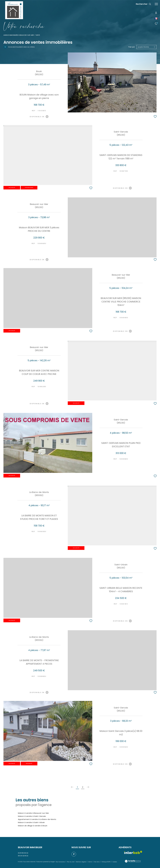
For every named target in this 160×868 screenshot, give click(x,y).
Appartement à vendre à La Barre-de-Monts (37, 819)
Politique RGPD (106, 862)
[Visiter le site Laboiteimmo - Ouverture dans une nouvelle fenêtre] (133, 861)
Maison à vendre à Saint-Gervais (32, 816)
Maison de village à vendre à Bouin (33, 826)
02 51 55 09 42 (23, 853)
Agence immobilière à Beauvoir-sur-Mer (19, 35)
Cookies (115, 862)
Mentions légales (81, 862)
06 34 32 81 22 (23, 856)
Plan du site (71, 862)
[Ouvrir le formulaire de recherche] (143, 4)
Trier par (131, 47)
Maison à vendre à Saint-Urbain (31, 822)
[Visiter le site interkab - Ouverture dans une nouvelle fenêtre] (133, 852)
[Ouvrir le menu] (156, 4)
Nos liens (97, 862)
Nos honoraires (61, 862)
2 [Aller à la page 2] (83, 787)
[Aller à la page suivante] (88, 787)
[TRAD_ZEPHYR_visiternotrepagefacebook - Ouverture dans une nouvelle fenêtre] (74, 854)
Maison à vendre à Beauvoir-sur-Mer (33, 813)
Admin (90, 862)
